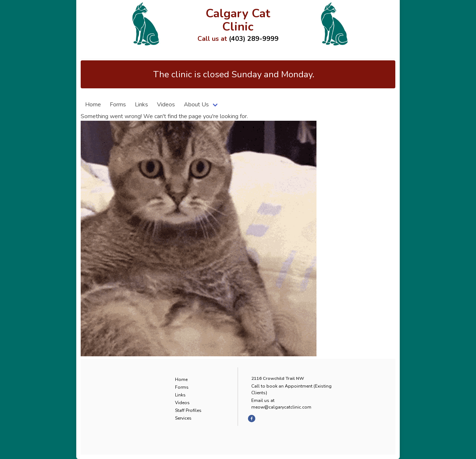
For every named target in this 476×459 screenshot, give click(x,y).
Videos (166, 105)
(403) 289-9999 (254, 39)
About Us (196, 105)
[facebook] (252, 419)
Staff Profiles (188, 410)
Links (141, 105)
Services (183, 418)
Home (93, 105)
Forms (118, 105)
